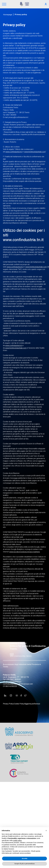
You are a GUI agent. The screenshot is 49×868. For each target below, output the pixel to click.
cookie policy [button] (17, 840)
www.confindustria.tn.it (14, 152)
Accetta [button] (25, 859)
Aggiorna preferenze (32, 704)
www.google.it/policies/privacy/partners (25, 552)
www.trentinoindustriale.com (35, 152)
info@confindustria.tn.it (12, 682)
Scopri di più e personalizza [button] (24, 864)
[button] (46, 831)
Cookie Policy (19, 704)
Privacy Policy (8, 704)
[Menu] (4, 4)
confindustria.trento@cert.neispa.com (18, 684)
